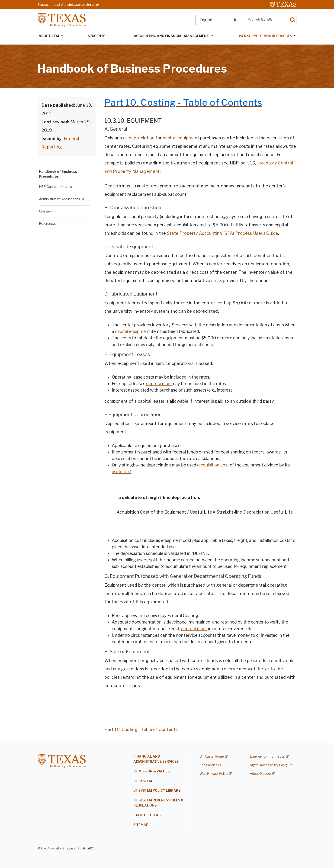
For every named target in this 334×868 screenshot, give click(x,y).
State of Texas (147, 815)
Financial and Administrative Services (68, 4)
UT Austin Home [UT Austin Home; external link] (212, 757)
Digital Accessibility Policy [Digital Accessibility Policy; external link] (269, 765)
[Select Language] (218, 20)
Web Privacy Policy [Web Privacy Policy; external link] (214, 774)
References (48, 224)
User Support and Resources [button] (265, 36)
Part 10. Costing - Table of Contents (141, 729)
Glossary (45, 211)
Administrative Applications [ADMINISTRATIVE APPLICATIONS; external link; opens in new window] (59, 199)
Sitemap (141, 825)
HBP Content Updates (55, 187)
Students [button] (96, 36)
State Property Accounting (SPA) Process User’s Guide (223, 233)
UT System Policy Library (157, 791)
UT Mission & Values (151, 771)
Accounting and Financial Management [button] (171, 36)
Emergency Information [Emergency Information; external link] (267, 757)
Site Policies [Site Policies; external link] (208, 765)
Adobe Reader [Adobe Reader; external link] (260, 774)
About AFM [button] (49, 36)
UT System (143, 781)
